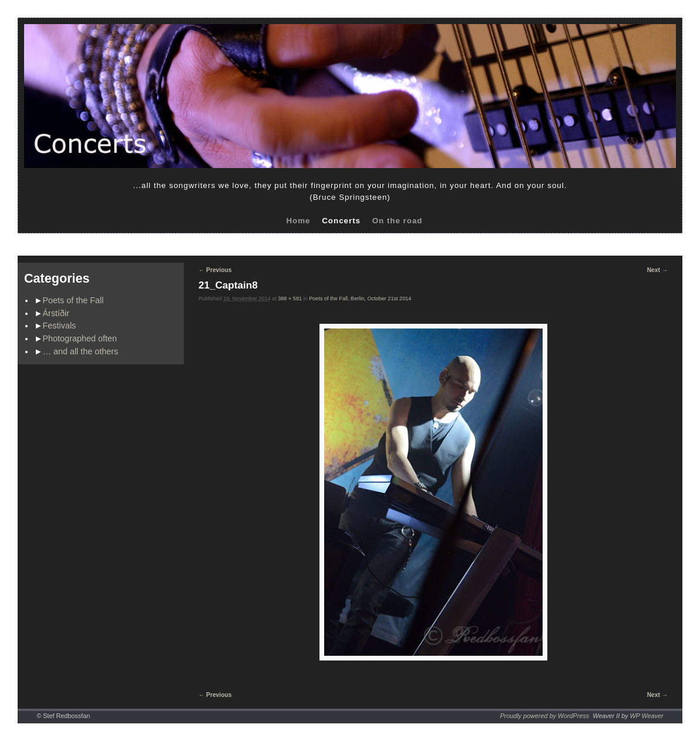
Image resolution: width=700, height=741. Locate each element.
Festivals (60, 326)
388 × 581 (290, 299)
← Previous (215, 270)
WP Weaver (647, 716)
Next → (657, 270)
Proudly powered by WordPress (544, 716)
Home (298, 221)
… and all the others (81, 351)
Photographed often (80, 338)
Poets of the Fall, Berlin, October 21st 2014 (360, 299)
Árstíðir (56, 313)
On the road (398, 221)
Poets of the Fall (73, 300)
